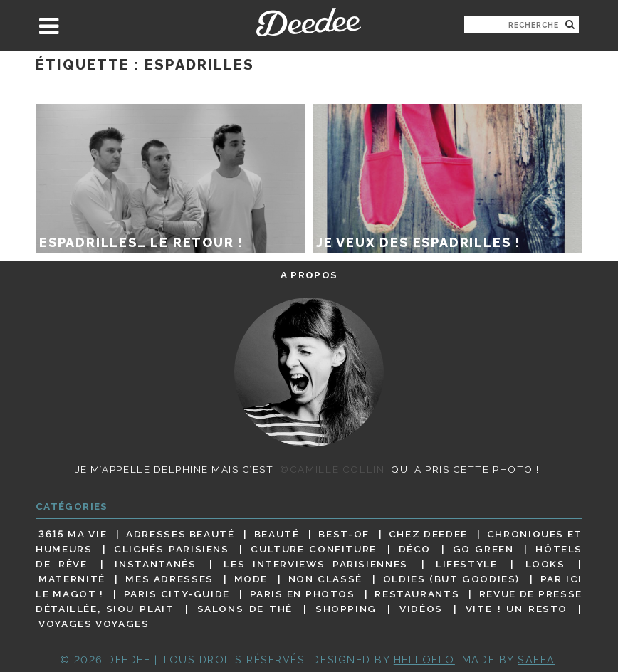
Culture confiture (314, 549)
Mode (251, 579)
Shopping (346, 609)
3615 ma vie (73, 534)
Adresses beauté (180, 534)
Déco (415, 549)
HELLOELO (424, 660)
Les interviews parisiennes (316, 564)
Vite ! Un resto (517, 609)
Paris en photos (303, 594)
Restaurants (417, 594)
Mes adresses (169, 579)
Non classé (325, 579)
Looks (545, 564)
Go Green (483, 549)
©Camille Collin (332, 469)
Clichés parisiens (172, 549)
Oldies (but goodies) (451, 579)
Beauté (277, 534)
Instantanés (155, 564)
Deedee (309, 22)
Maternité (72, 579)
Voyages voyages (94, 624)
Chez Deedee (428, 534)
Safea (536, 660)
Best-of (344, 534)
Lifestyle (467, 564)
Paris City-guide (177, 594)
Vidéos (421, 609)
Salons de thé (245, 609)
